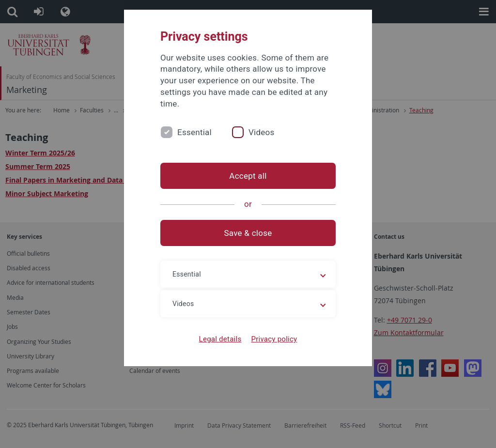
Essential (194, 132)
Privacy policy (274, 339)
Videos (262, 132)
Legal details (220, 339)
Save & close (248, 233)
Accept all (248, 176)
